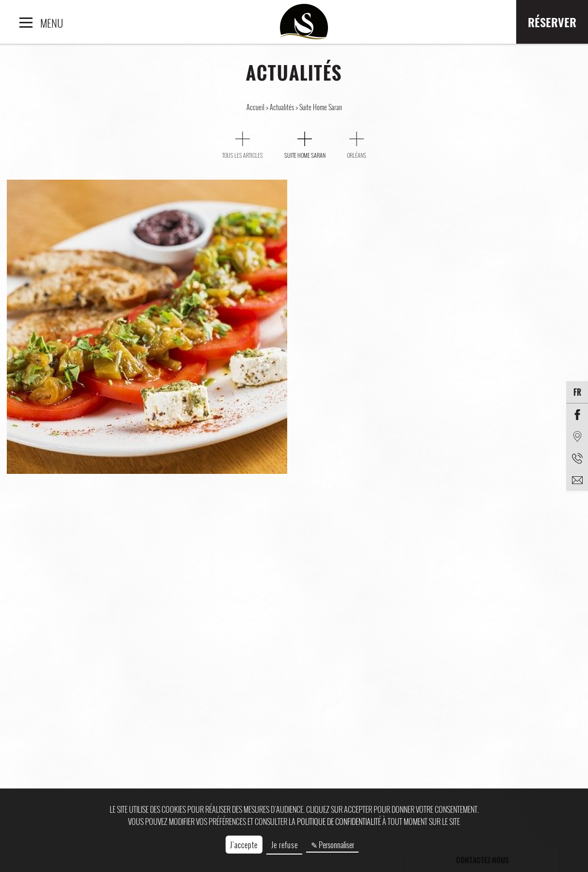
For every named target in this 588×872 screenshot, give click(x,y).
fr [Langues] (577, 392)
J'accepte (244, 845)
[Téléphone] (577, 458)
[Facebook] (577, 414)
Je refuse (285, 845)
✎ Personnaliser (333, 845)
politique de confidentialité (339, 822)
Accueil (256, 107)
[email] (577, 480)
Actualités (283, 107)
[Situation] (577, 436)
